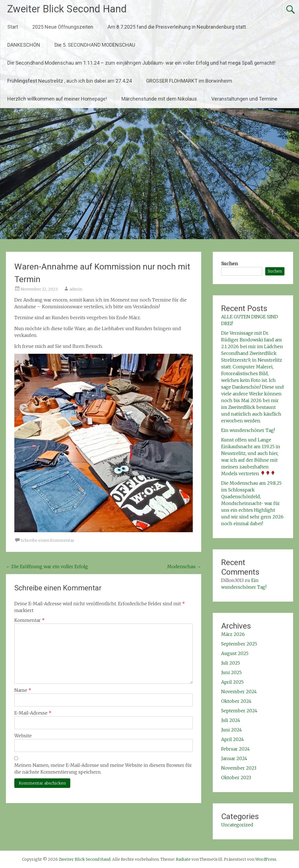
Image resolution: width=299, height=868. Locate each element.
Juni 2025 (231, 672)
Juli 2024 (231, 720)
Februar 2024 (235, 749)
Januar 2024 (234, 758)
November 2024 (239, 692)
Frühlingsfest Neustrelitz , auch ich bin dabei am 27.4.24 (70, 81)
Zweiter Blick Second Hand (67, 9)
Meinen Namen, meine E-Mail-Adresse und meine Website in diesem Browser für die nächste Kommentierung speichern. (103, 769)
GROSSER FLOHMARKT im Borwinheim (189, 81)
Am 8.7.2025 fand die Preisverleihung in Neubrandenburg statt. (177, 27)
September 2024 (239, 711)
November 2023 (239, 768)
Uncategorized (237, 825)
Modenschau (184, 566)
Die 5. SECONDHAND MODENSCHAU (95, 45)
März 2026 (233, 634)
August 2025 (235, 653)
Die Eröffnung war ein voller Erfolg (47, 566)
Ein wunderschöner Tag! (248, 430)
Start (13, 27)
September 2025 (239, 644)
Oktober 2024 (236, 701)
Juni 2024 (232, 730)
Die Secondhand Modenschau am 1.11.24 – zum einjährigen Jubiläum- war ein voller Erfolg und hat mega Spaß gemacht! (141, 63)
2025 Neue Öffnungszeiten (63, 27)
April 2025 (232, 682)
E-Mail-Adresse (33, 713)
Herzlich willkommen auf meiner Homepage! (57, 99)
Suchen (229, 264)
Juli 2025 (231, 663)
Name (23, 690)
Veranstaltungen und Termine (244, 99)
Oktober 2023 (236, 778)
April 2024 (233, 739)
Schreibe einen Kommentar (47, 540)
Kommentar (30, 620)
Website (23, 736)
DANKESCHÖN (24, 45)
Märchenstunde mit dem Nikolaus (159, 99)
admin (76, 289)
